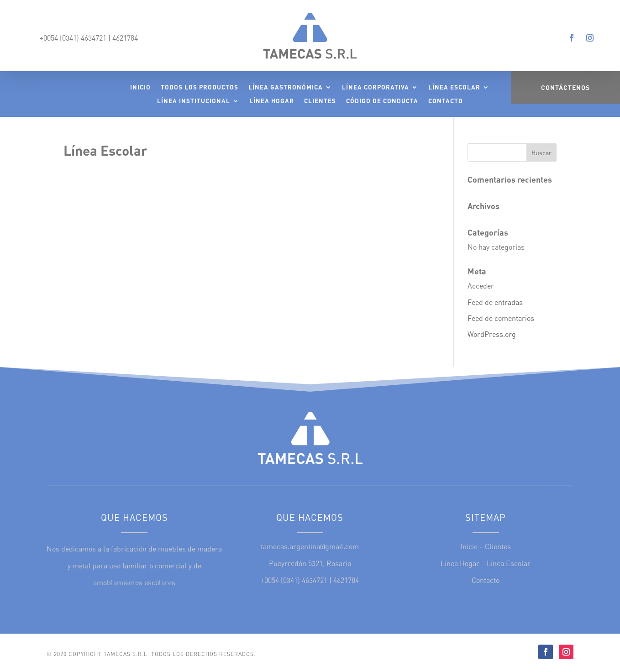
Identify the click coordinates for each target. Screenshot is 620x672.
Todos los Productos (200, 87)
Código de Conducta (382, 101)
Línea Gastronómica (286, 87)
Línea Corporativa (376, 87)
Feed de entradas (495, 302)
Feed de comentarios (501, 318)
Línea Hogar (272, 101)
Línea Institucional (194, 101)
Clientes (320, 101)
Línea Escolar (454, 87)
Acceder (481, 286)
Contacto (446, 101)
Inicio (140, 87)
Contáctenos (565, 87)
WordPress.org (492, 334)
